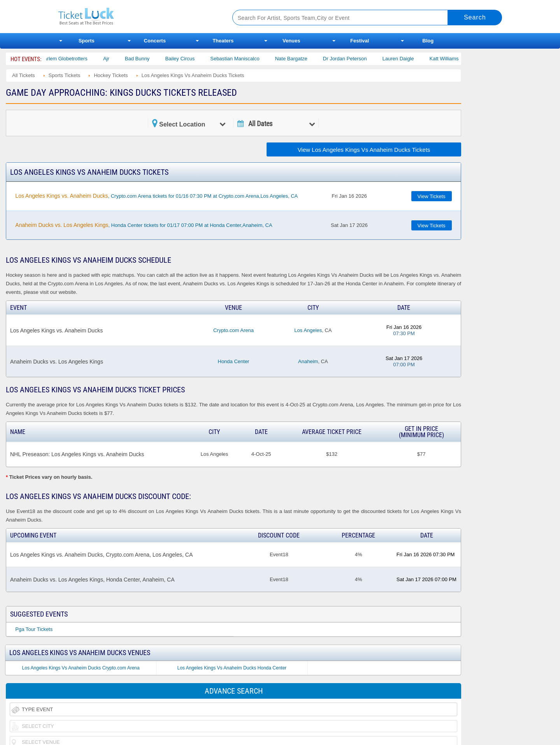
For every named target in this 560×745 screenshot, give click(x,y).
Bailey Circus (186, 59)
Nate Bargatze (298, 59)
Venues (291, 41)
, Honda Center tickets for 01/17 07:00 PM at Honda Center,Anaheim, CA (144, 225)
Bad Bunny (144, 59)
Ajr (112, 59)
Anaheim (308, 361)
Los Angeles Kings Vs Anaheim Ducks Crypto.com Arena (81, 668)
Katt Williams (450, 59)
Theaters (223, 41)
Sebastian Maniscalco (241, 59)
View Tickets (432, 196)
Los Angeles (308, 330)
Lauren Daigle (405, 59)
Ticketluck (136, 17)
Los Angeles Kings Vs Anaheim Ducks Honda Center (232, 668)
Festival (360, 41)
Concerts (155, 41)
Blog (428, 41)
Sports (87, 41)
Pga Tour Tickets (34, 629)
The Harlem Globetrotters (65, 59)
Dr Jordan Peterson (351, 59)
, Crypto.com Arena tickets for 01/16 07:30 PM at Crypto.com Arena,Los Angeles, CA (156, 196)
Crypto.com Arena (233, 330)
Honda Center (234, 361)
